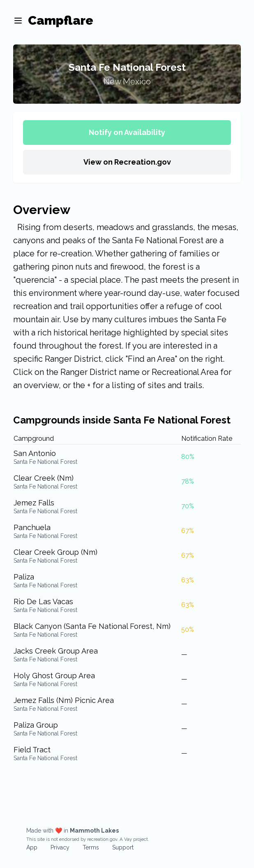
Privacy (60, 847)
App (32, 847)
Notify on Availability (127, 132)
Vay (128, 839)
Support (123, 847)
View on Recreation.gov (127, 162)
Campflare (61, 20)
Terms (91, 847)
